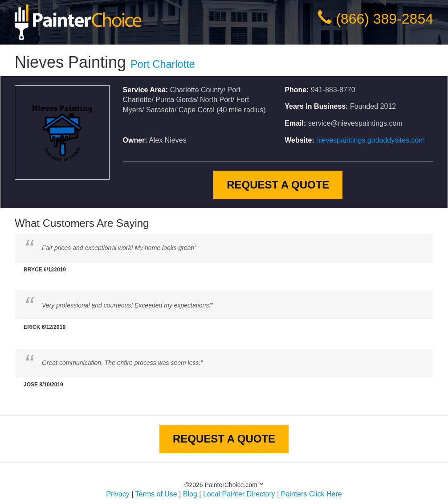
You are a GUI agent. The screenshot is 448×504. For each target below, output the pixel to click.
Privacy (118, 494)
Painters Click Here (312, 494)
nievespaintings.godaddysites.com (371, 140)
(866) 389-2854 (385, 19)
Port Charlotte (163, 64)
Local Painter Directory (239, 494)
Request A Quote (278, 185)
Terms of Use (156, 494)
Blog (190, 494)
